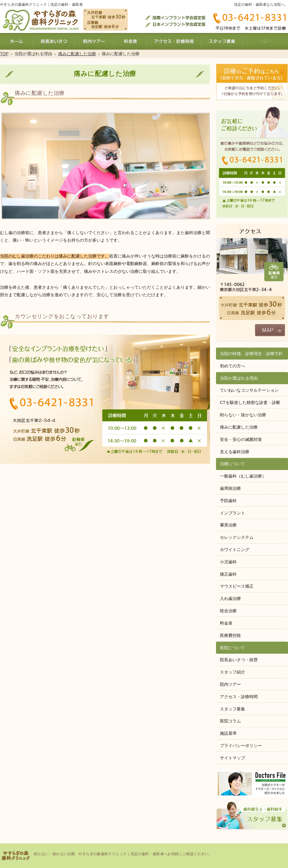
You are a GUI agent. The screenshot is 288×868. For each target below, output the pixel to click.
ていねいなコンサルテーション (249, 390)
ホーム (16, 41)
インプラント (232, 513)
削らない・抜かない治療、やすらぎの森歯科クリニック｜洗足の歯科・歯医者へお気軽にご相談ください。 (123, 854)
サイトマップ (232, 758)
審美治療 (228, 525)
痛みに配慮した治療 (239, 427)
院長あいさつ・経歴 (239, 660)
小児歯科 (228, 562)
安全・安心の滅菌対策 (241, 439)
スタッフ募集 (232, 709)
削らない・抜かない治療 (243, 415)
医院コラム (230, 721)
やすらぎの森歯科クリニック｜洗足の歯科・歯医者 (41, 5)
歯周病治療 (230, 488)
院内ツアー (230, 684)
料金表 (226, 623)
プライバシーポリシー (241, 746)
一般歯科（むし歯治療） (243, 476)
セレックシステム (237, 537)
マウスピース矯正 (237, 586)
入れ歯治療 (230, 598)
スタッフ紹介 (232, 672)
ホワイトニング (235, 550)
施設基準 (228, 733)
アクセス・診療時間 (239, 697)
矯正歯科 (228, 574)
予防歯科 (228, 501)
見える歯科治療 (235, 452)
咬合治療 (228, 611)
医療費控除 (230, 635)
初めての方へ (232, 366)
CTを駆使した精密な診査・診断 (250, 402)
